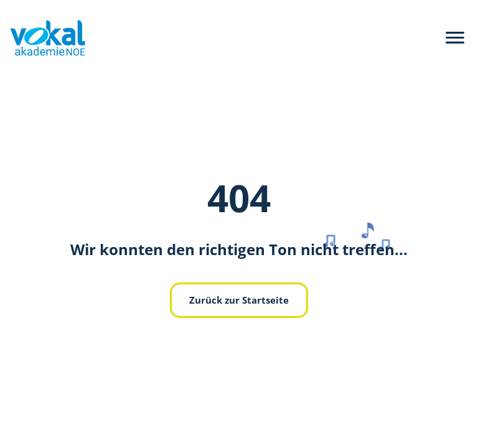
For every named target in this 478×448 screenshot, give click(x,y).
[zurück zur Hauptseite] (43, 38)
